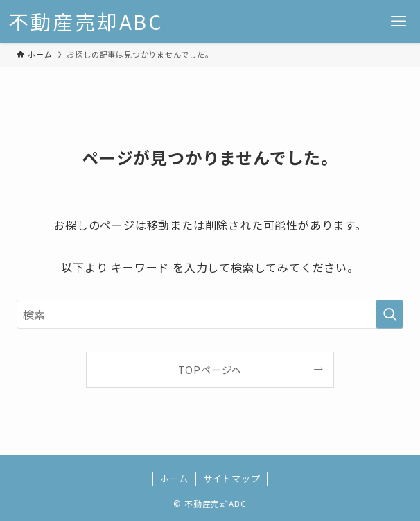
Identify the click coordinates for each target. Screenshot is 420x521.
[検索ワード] (210, 314)
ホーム (174, 478)
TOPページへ (210, 369)
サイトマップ (232, 478)
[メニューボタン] (399, 22)
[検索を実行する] (390, 314)
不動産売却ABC (86, 22)
